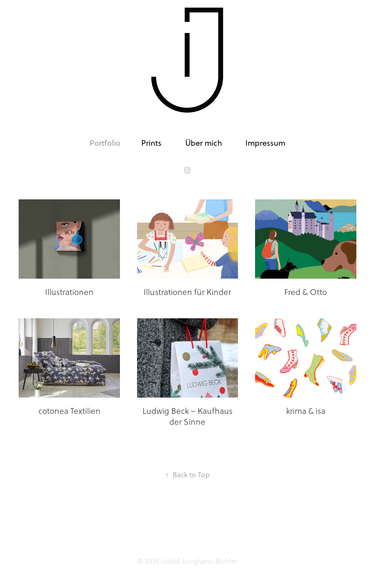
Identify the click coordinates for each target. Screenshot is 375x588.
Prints (151, 143)
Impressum (265, 143)
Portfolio (105, 143)
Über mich (204, 143)
